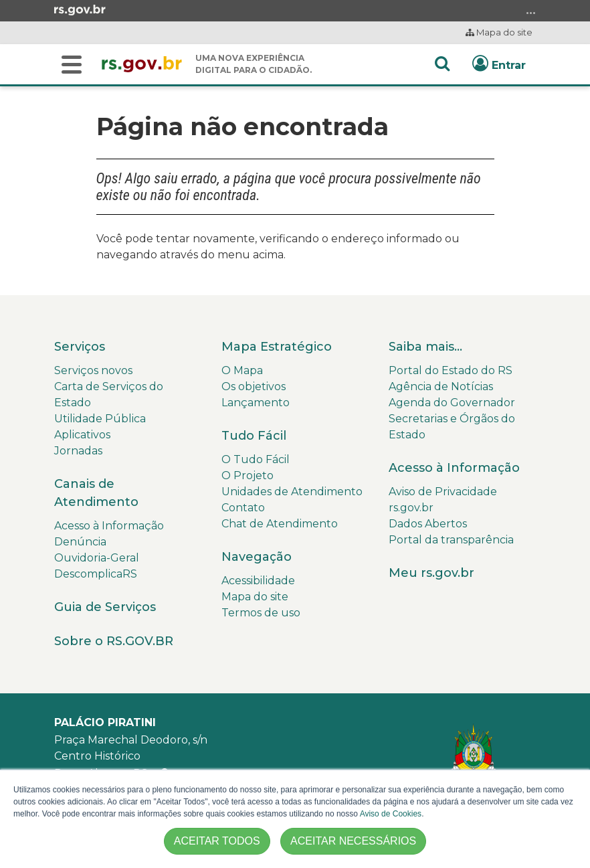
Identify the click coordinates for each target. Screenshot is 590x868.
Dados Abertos (428, 524)
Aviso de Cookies (391, 814)
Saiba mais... (425, 347)
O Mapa (242, 370)
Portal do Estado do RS (451, 370)
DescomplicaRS (96, 574)
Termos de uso (261, 613)
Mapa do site (499, 32)
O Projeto (248, 475)
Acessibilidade (258, 581)
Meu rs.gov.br (431, 573)
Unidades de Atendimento (292, 492)
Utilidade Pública (100, 419)
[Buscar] (72, 65)
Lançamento (256, 403)
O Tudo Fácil (256, 459)
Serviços (80, 347)
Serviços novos (93, 370)
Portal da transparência (451, 540)
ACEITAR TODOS (217, 841)
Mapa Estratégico (277, 347)
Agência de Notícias (441, 386)
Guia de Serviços (105, 607)
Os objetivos (254, 386)
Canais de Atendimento (96, 493)
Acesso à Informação (109, 526)
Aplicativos (82, 435)
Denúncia (80, 542)
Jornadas (78, 451)
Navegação (257, 557)
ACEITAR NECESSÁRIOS (353, 841)
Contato (243, 508)
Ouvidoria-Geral (97, 558)
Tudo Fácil (254, 436)
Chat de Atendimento (280, 524)
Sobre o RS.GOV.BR (114, 641)
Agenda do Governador (452, 403)
